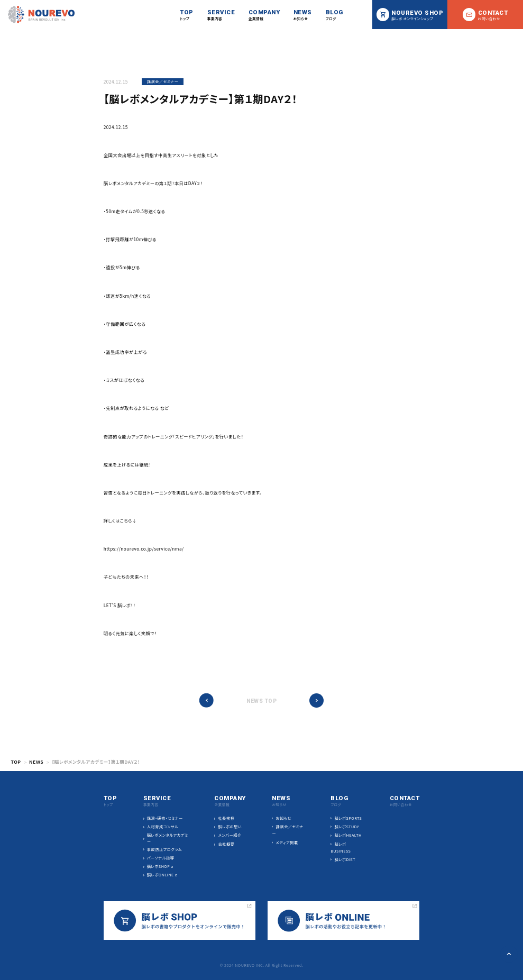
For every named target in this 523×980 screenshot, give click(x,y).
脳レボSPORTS (348, 818)
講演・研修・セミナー (165, 818)
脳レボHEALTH (348, 835)
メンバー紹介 (230, 835)
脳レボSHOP (158, 866)
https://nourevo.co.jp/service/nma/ (144, 548)
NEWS (36, 762)
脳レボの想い (230, 827)
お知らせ (284, 818)
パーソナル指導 (160, 858)
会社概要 (227, 844)
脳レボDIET (345, 859)
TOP (16, 762)
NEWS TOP (262, 701)
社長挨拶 (227, 818)
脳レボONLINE (160, 875)
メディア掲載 (287, 842)
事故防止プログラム (164, 849)
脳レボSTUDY (347, 827)
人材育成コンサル (163, 827)
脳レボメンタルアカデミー (168, 838)
